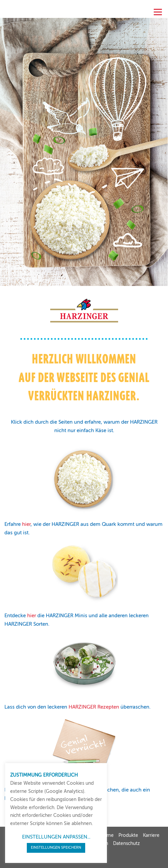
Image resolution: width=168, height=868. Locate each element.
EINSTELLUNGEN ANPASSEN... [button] (56, 837)
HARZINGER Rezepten (94, 707)
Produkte (128, 836)
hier (26, 525)
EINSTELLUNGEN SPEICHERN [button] (56, 848)
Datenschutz (126, 844)
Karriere (151, 836)
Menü (157, 10)
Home (107, 836)
